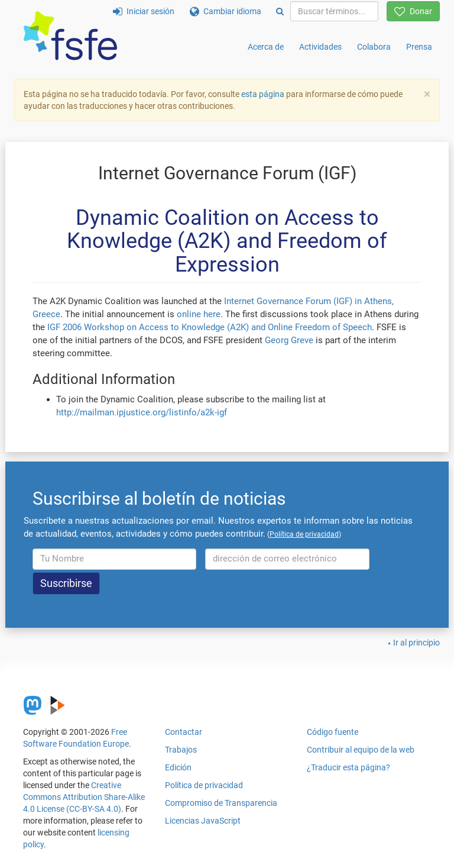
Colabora (374, 47)
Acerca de (266, 47)
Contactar (184, 732)
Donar (413, 11)
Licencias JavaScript (203, 821)
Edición (178, 767)
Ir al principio (416, 643)
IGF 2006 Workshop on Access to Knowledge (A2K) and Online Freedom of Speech (210, 327)
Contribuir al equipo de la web (361, 750)
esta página (264, 94)
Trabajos (181, 750)
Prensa (419, 47)
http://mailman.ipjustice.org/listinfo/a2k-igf (142, 412)
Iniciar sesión (144, 11)
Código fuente (333, 732)
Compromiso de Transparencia (221, 803)
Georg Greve (289, 340)
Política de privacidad (204, 785)
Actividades (320, 47)
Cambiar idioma (226, 11)
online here (199, 314)
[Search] (280, 11)
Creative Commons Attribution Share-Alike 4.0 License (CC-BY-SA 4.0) (84, 797)
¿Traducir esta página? (348, 767)
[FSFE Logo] (70, 36)
